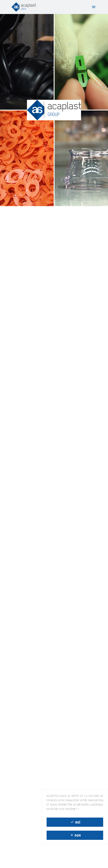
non (75, 835)
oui (75, 822)
